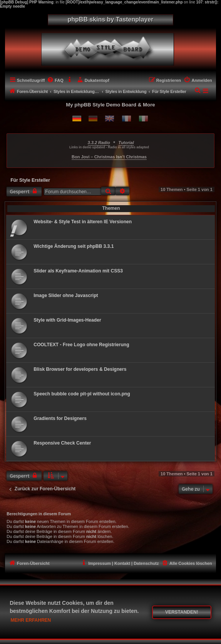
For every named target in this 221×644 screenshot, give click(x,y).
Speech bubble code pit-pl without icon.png (82, 394)
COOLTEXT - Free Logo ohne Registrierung (81, 345)
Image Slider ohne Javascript (66, 295)
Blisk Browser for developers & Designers (80, 369)
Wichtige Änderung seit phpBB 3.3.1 (74, 246)
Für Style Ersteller (30, 180)
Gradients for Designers (60, 418)
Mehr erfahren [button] (31, 620)
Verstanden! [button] (182, 612)
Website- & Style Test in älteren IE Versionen (83, 222)
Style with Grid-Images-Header (67, 320)
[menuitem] (55, 80)
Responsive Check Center (62, 443)
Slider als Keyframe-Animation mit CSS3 (78, 271)
